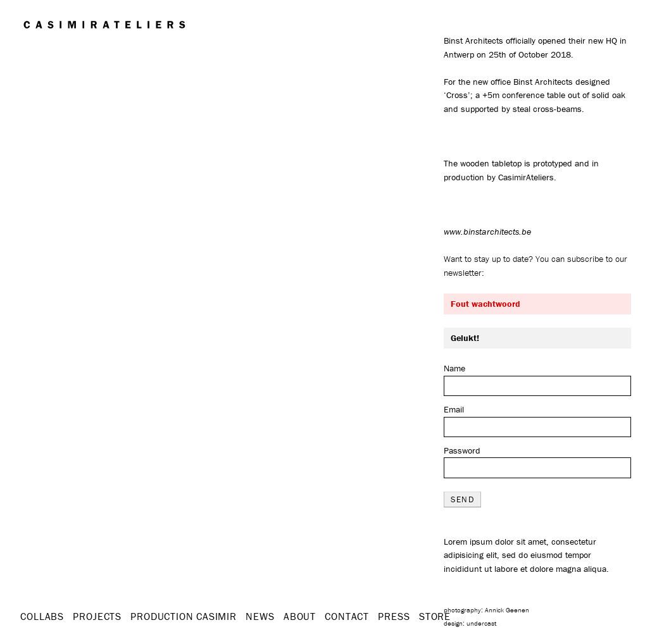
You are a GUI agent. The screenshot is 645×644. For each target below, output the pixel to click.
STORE (435, 616)
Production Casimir (184, 616)
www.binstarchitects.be (487, 232)
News (260, 616)
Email (454, 409)
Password (462, 450)
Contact (347, 616)
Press (394, 616)
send (462, 499)
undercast (481, 623)
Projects (97, 616)
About (300, 616)
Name (454, 368)
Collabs (42, 616)
